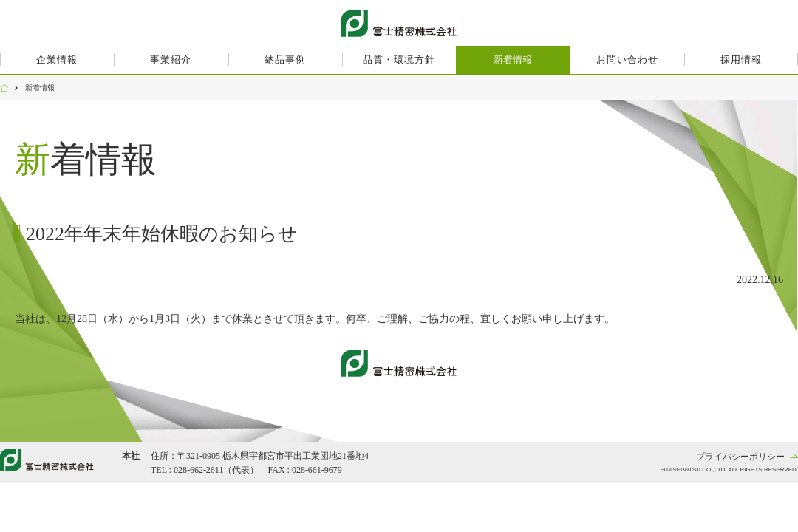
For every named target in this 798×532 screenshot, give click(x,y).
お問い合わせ (627, 59)
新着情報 (513, 59)
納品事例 (285, 59)
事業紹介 (171, 59)
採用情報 (741, 59)
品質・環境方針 (399, 59)
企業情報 (57, 59)
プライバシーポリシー (740, 457)
